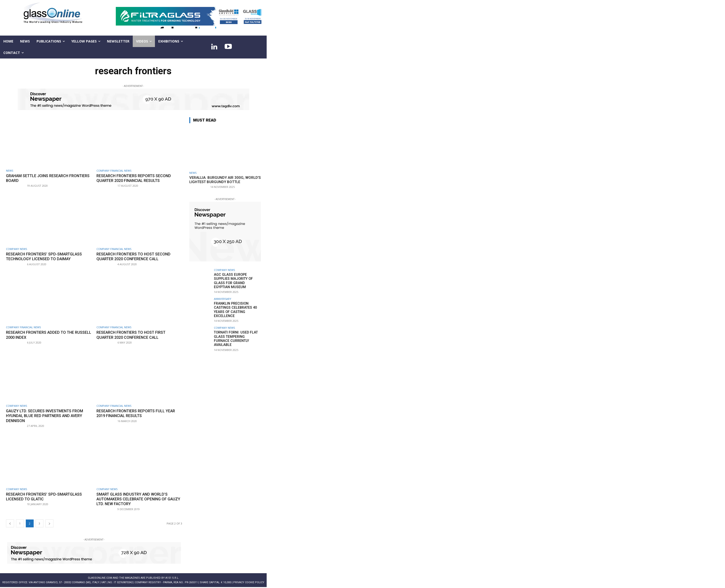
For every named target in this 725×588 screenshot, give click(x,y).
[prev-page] (10, 523)
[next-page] (49, 523)
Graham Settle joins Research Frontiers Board (40, 178)
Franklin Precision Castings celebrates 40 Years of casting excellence (235, 309)
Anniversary (223, 298)
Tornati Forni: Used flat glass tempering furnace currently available (237, 335)
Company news (16, 249)
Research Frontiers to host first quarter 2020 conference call (134, 335)
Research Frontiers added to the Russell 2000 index (43, 335)
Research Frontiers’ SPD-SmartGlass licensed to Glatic (47, 497)
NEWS (10, 171)
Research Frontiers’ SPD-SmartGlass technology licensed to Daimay (47, 256)
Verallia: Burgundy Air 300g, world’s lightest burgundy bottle (225, 180)
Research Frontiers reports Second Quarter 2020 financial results (136, 178)
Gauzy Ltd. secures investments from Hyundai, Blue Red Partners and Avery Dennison (47, 416)
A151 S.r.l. (172, 578)
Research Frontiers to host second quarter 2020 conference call (136, 256)
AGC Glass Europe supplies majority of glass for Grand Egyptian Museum (237, 281)
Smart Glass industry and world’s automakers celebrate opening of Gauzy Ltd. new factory (134, 499)
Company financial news (114, 171)
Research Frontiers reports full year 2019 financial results (138, 413)
